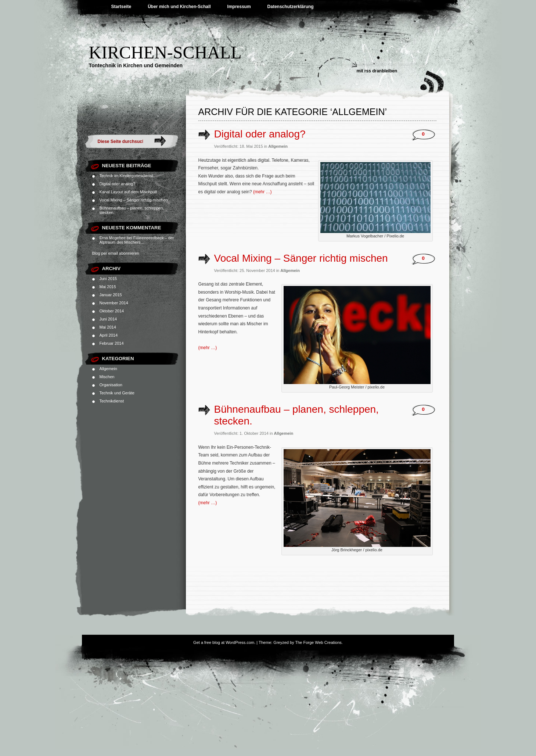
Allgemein (108, 369)
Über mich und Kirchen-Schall (179, 7)
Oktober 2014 (112, 311)
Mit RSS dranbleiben (377, 71)
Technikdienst (112, 401)
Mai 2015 (108, 287)
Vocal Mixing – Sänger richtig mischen (134, 200)
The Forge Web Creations (318, 642)
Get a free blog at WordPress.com (224, 642)
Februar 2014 (112, 343)
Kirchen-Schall (165, 52)
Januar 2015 (111, 295)
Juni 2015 (108, 279)
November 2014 (114, 303)
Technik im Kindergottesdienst (126, 176)
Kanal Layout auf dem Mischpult (128, 192)
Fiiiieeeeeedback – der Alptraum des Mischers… (137, 240)
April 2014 (109, 335)
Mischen (107, 377)
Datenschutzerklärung (291, 7)
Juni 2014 (108, 319)
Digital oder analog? (118, 184)
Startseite (121, 7)
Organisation (111, 385)
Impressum (239, 7)
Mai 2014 (108, 327)
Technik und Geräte (117, 393)
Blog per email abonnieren (116, 253)
